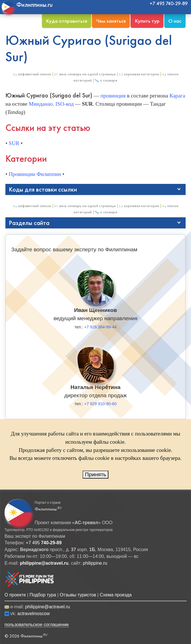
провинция (113, 96)
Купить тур (147, 21)
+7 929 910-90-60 (100, 404)
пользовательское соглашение (37, 625)
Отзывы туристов (78, 595)
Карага (177, 96)
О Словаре (106, 80)
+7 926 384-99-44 (100, 327)
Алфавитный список (32, 74)
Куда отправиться (67, 21)
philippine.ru (95, 563)
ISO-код (64, 104)
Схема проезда (116, 595)
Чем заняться (111, 21)
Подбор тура (43, 595)
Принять (95, 474)
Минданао (41, 104)
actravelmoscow (33, 614)
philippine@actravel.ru (47, 607)
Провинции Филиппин (35, 174)
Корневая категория (139, 74)
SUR (14, 143)
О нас (175, 21)
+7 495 (44, 543)
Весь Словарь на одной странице (85, 74)
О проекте (15, 595)
